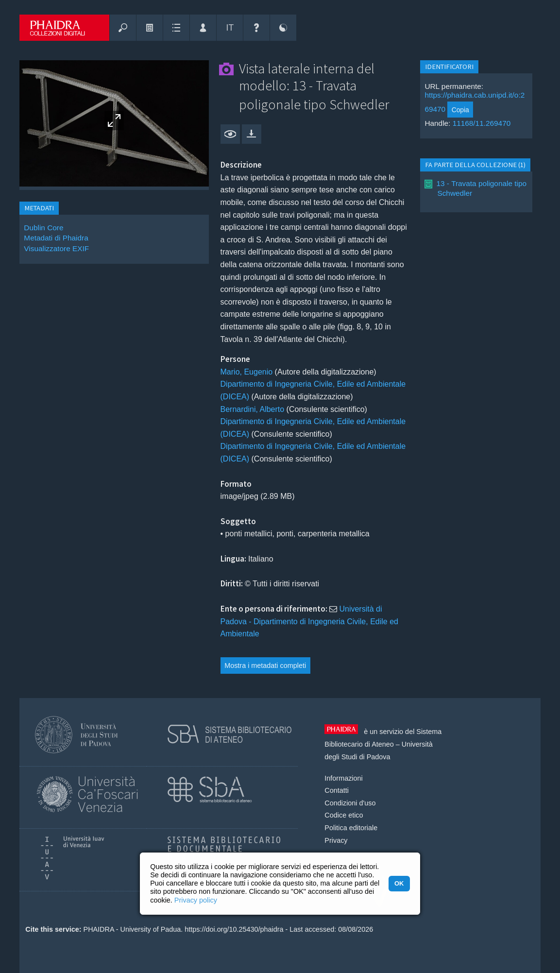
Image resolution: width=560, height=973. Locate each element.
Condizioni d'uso (350, 803)
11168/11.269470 (482, 123)
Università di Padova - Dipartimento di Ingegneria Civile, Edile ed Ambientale (309, 621)
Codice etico (344, 815)
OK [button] (399, 883)
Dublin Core (43, 228)
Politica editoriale (351, 828)
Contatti (337, 790)
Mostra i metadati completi (265, 666)
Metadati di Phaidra (56, 238)
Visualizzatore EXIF (56, 248)
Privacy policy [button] (196, 900)
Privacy (336, 840)
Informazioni (343, 778)
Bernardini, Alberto (253, 409)
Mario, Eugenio (247, 372)
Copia (460, 110)
